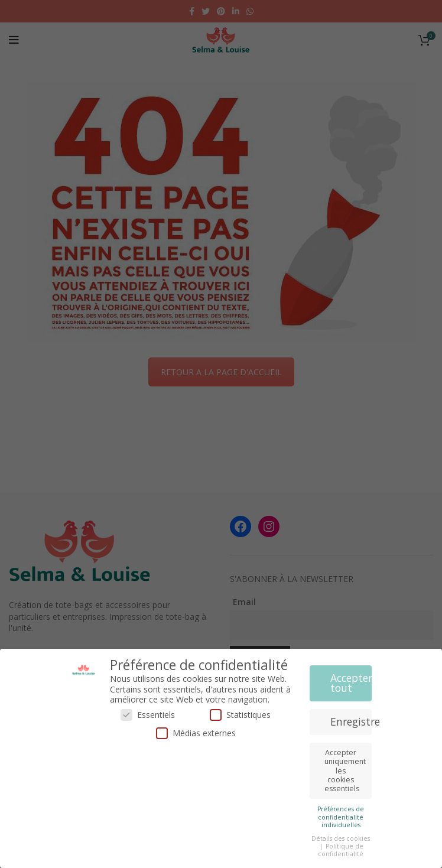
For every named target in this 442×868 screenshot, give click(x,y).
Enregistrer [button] (351, 721)
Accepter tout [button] (351, 683)
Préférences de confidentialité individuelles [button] (341, 817)
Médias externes (196, 733)
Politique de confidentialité (341, 850)
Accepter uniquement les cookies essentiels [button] (345, 771)
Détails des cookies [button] (341, 838)
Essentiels (148, 715)
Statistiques (240, 715)
